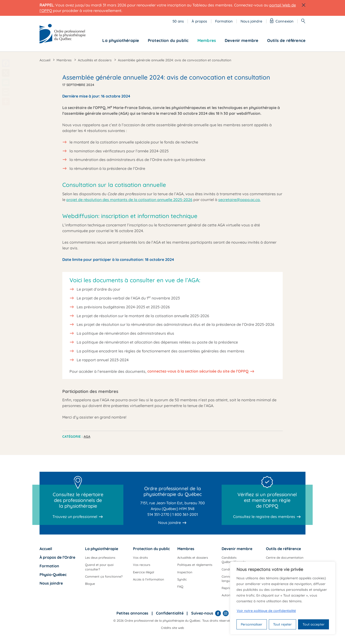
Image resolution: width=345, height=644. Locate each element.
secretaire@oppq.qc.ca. (239, 200)
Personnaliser (252, 624)
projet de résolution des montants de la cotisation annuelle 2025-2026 (129, 200)
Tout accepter (314, 624)
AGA (87, 437)
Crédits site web (172, 628)
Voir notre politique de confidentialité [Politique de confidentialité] (266, 611)
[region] (283, 598)
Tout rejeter (282, 624)
